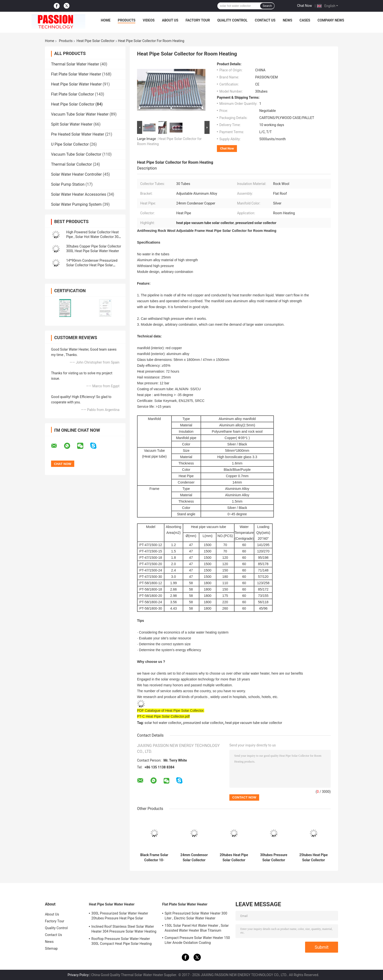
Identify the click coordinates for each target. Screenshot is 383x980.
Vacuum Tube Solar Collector (76, 154)
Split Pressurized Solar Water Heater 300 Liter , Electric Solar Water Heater (196, 916)
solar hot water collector (163, 723)
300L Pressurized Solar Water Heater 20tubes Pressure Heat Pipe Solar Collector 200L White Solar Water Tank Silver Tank (121, 916)
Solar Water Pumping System (76, 204)
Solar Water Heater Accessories (79, 194)
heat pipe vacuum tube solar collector (254, 723)
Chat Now (304, 6)
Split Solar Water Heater (72, 124)
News (288, 20)
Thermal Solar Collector (71, 164)
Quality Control (232, 20)
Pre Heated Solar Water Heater (78, 134)
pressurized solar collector (203, 723)
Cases (305, 20)
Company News (331, 20)
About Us (170, 20)
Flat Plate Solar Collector (72, 94)
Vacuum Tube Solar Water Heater (80, 114)
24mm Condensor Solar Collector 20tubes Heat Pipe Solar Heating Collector (194, 858)
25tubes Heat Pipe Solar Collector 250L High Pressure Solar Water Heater (313, 858)
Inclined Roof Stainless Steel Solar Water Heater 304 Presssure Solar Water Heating (124, 929)
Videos (149, 20)
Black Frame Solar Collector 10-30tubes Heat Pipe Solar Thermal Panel (154, 858)
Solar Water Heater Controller (76, 174)
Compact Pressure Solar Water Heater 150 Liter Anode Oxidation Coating (197, 940)
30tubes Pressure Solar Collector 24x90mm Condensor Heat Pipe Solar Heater (274, 858)
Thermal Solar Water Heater (75, 64)
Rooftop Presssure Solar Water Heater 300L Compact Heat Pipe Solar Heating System (122, 942)
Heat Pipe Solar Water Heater (76, 84)
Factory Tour (198, 20)
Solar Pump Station (68, 184)
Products (127, 20)
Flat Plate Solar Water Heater (76, 74)
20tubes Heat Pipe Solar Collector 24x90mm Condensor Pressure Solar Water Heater (234, 858)
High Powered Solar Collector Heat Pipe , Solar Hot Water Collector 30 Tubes (92, 237)
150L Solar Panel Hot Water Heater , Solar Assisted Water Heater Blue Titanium (197, 928)
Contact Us (265, 20)
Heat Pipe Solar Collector (95, 41)
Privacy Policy (78, 975)
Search (267, 6)
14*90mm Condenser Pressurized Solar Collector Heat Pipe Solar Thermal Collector (92, 265)
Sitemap (51, 948)
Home (106, 20)
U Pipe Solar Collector (70, 144)
